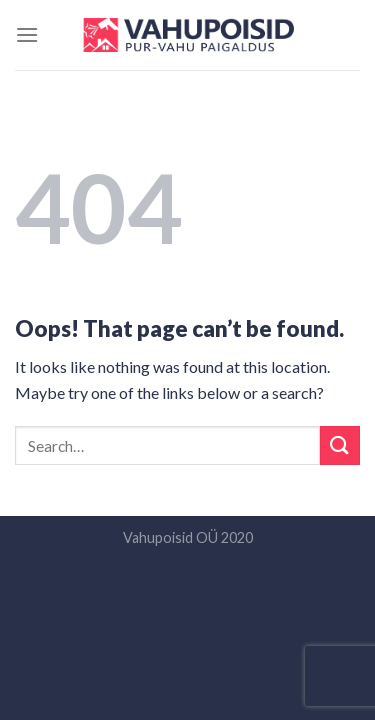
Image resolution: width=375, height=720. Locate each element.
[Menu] (27, 34)
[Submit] (340, 445)
